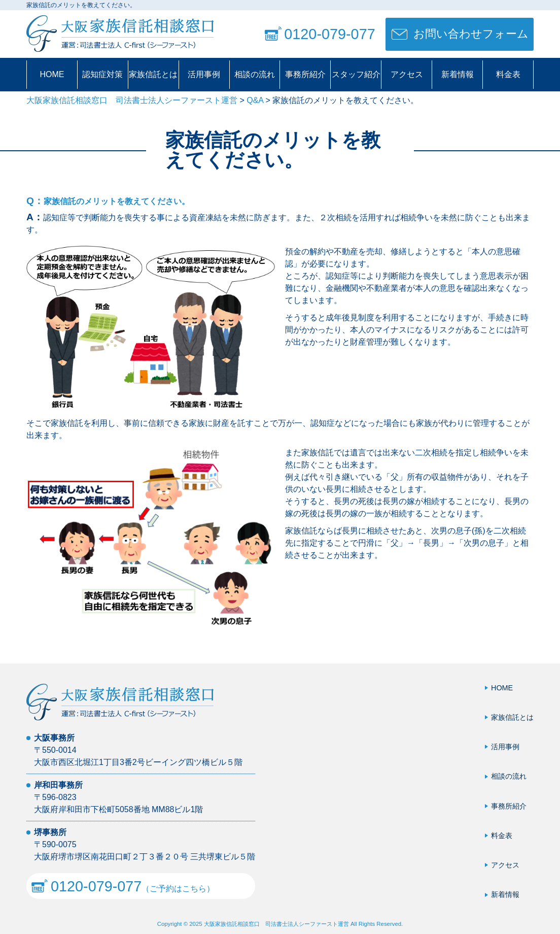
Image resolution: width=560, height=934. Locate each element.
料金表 (508, 74)
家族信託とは (153, 74)
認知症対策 (102, 74)
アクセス (407, 74)
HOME (52, 74)
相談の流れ (255, 74)
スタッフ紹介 (356, 74)
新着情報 (458, 74)
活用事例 (204, 74)
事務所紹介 (305, 74)
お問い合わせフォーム (471, 34)
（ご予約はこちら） (123, 886)
